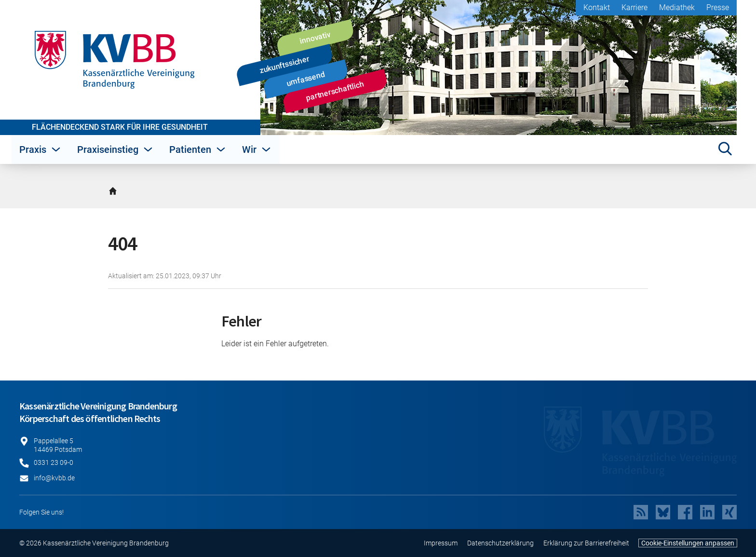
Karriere (634, 7)
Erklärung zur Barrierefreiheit (586, 543)
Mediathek (677, 7)
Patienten (198, 149)
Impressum (441, 543)
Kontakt (597, 7)
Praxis (40, 149)
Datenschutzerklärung (500, 543)
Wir (257, 149)
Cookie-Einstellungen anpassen (688, 543)
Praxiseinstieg (115, 149)
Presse (718, 7)
